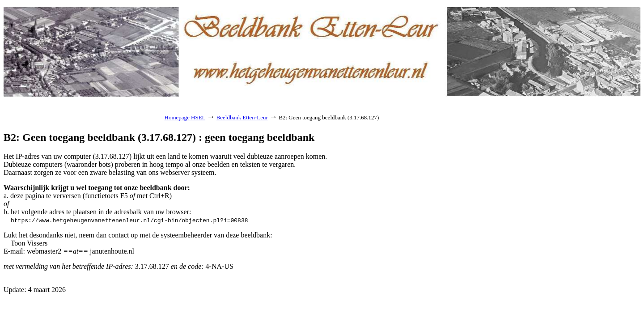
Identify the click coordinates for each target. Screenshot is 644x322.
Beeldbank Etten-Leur (242, 117)
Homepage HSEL (185, 117)
